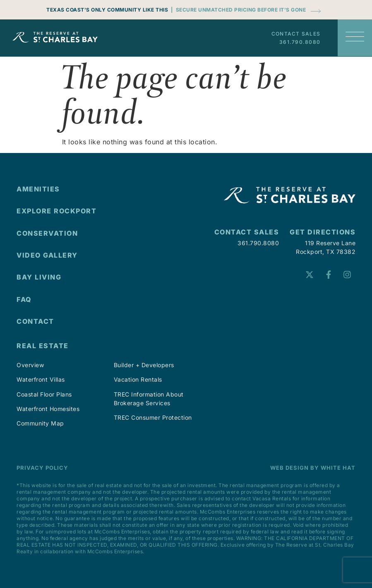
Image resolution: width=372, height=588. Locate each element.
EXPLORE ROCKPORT (56, 211)
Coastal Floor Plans (44, 394)
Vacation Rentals (138, 379)
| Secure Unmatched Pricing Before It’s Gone (238, 10)
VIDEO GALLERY (47, 255)
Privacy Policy (42, 468)
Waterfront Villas (41, 379)
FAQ (24, 299)
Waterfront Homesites (48, 409)
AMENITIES (38, 189)
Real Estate (43, 346)
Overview (30, 365)
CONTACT (35, 321)
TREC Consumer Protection (153, 417)
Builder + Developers (144, 365)
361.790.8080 (300, 42)
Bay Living (39, 277)
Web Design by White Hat (313, 468)
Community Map (40, 423)
